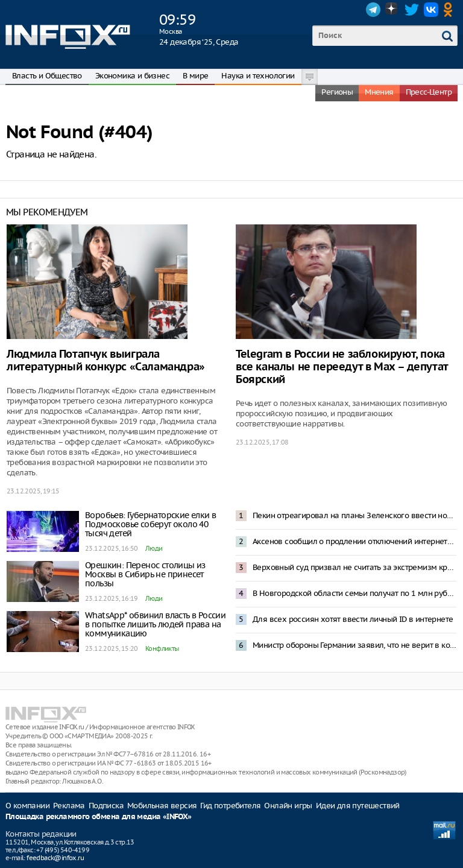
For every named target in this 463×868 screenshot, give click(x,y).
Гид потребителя (230, 806)
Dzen (392, 10)
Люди (154, 548)
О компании (27, 806)
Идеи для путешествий (358, 806)
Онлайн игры (288, 806)
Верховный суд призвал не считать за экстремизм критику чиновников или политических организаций (354, 567)
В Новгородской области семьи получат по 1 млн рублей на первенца (354, 593)
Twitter (412, 10)
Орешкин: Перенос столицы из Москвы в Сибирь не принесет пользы (145, 574)
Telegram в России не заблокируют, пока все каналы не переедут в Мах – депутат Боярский (342, 367)
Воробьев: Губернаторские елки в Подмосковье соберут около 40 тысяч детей (150, 524)
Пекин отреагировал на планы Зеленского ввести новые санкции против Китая (354, 515)
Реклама (69, 806)
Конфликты (162, 648)
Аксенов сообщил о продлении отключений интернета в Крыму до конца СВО (354, 541)
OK (450, 10)
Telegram (373, 10)
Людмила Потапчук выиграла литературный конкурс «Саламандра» (106, 361)
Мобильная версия (162, 806)
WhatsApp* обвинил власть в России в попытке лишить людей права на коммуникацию (155, 624)
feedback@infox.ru (55, 858)
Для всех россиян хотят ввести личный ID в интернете (353, 619)
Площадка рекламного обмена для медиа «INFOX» (99, 817)
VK (431, 10)
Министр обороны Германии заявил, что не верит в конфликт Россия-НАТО (354, 645)
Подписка (106, 806)
